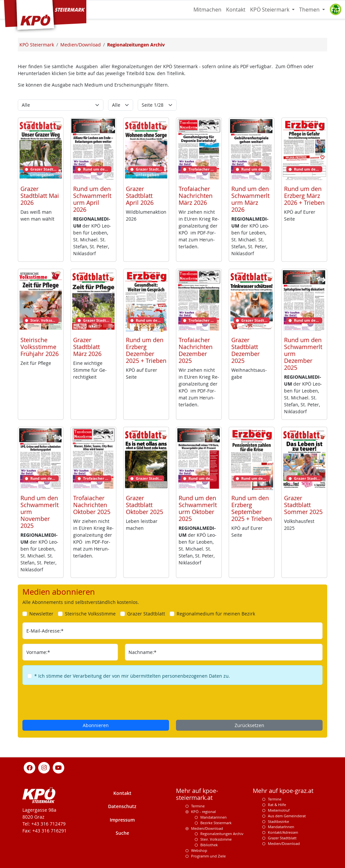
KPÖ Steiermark (270, 10)
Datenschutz (122, 806)
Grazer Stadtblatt (282, 838)
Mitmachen (207, 10)
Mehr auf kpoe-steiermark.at (197, 794)
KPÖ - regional (203, 812)
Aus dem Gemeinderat (287, 816)
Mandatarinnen (214, 817)
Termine (198, 806)
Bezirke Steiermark (216, 823)
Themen (310, 10)
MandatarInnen (281, 827)
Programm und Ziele (208, 856)
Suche (122, 833)
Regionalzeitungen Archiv (222, 834)
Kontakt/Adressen (283, 832)
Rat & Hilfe (277, 805)
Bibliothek (209, 845)
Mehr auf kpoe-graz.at (283, 791)
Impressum (122, 820)
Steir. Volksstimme (216, 839)
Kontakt (236, 10)
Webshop (199, 850)
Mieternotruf (279, 810)
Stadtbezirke (278, 821)
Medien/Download (207, 828)
